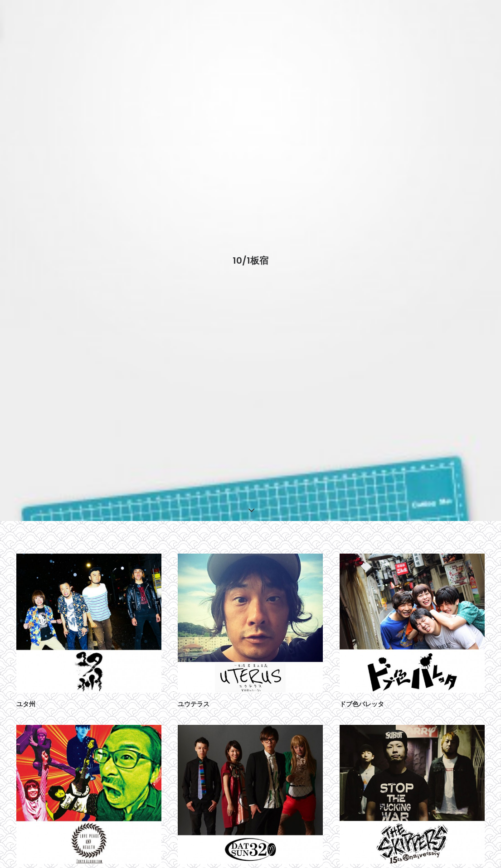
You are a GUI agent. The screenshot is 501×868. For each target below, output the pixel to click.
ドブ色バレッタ (362, 691)
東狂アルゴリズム (42, 862)
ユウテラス (194, 691)
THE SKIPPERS (363, 862)
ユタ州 (26, 691)
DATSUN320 (195, 862)
